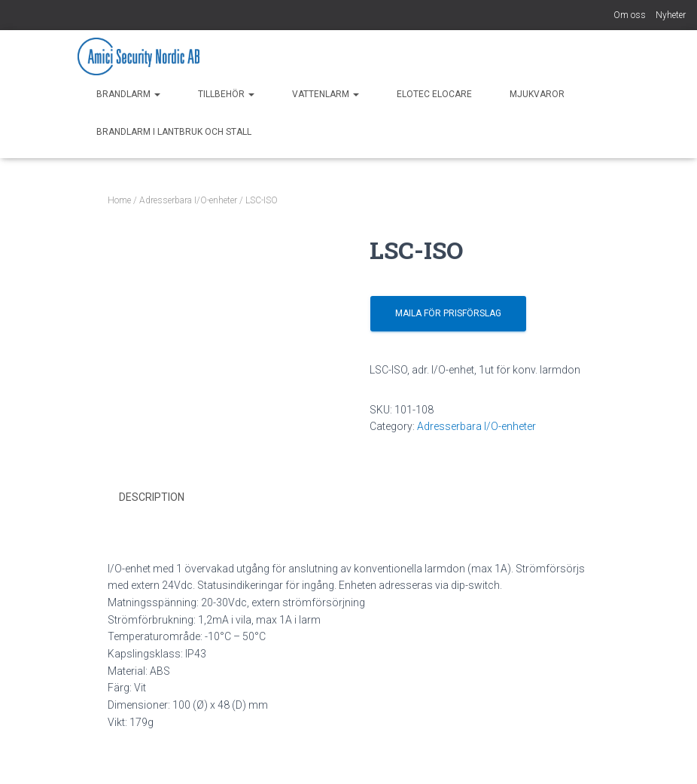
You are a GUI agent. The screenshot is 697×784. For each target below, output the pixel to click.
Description (152, 497)
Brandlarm (128, 94)
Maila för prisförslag (448, 313)
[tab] (163, 498)
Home (119, 200)
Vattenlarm (326, 94)
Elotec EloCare (434, 94)
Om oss (630, 15)
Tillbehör (226, 94)
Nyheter (671, 15)
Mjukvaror (537, 94)
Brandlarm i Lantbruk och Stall (174, 132)
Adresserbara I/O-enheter (188, 200)
